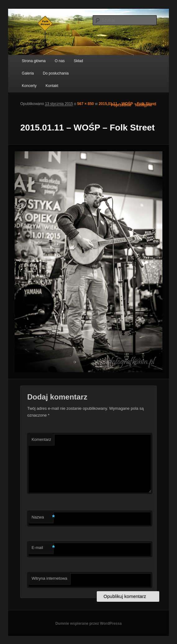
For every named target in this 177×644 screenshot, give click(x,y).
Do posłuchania (56, 73)
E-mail (42, 548)
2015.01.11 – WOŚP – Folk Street (127, 104)
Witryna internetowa (49, 578)
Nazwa (42, 517)
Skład (78, 61)
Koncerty (29, 86)
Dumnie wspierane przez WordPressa (88, 623)
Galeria (28, 73)
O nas (60, 61)
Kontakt (52, 86)
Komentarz (41, 439)
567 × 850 (86, 104)
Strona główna (34, 61)
